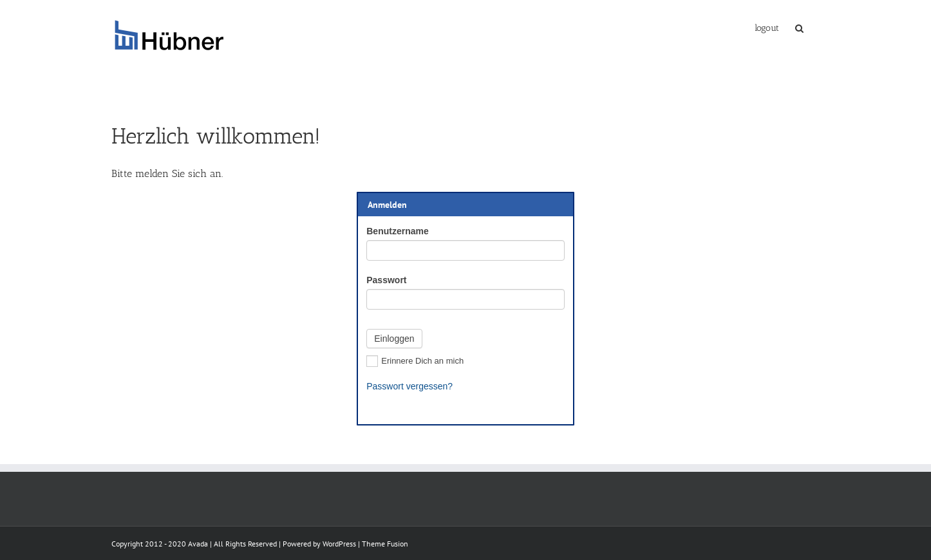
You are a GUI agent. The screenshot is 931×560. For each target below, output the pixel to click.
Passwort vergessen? (409, 386)
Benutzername (397, 231)
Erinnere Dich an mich (415, 361)
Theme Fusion (385, 544)
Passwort (386, 280)
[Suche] (799, 27)
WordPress (339, 544)
